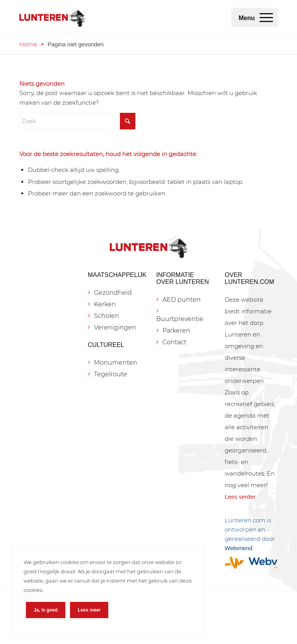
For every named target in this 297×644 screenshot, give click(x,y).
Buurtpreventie (180, 319)
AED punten (182, 300)
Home (28, 44)
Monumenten (116, 363)
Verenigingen (115, 327)
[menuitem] (266, 17)
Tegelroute (111, 374)
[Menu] (266, 17)
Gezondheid (113, 293)
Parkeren (176, 330)
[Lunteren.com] (52, 17)
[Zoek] (77, 121)
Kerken (105, 304)
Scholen (107, 316)
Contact (174, 342)
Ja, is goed (46, 610)
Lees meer (89, 610)
